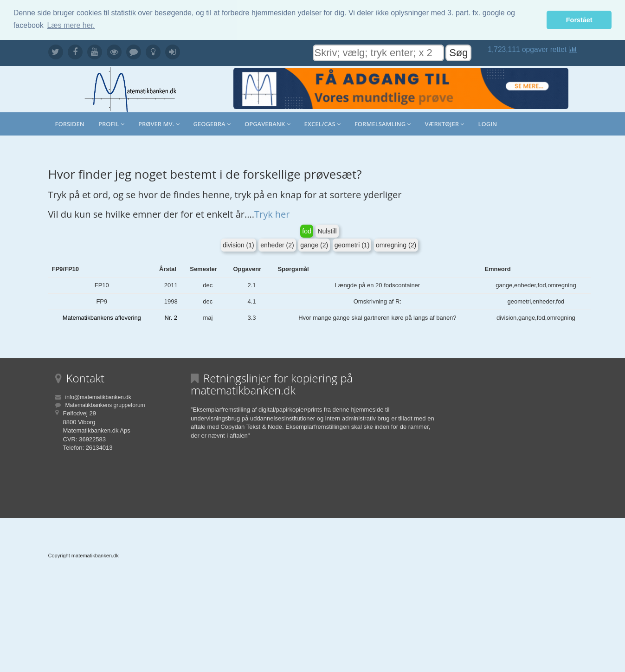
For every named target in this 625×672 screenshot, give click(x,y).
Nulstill (327, 231)
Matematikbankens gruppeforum (105, 405)
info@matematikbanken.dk (98, 397)
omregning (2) (396, 245)
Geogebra (212, 124)
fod (306, 231)
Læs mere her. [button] (71, 25)
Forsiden (70, 124)
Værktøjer (444, 124)
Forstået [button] (579, 20)
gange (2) (314, 245)
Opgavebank (267, 124)
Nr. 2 (171, 318)
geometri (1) (352, 245)
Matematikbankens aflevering (102, 318)
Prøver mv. (159, 124)
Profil (111, 124)
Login (487, 124)
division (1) (238, 245)
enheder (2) (277, 245)
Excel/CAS (322, 124)
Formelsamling (383, 124)
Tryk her (272, 214)
